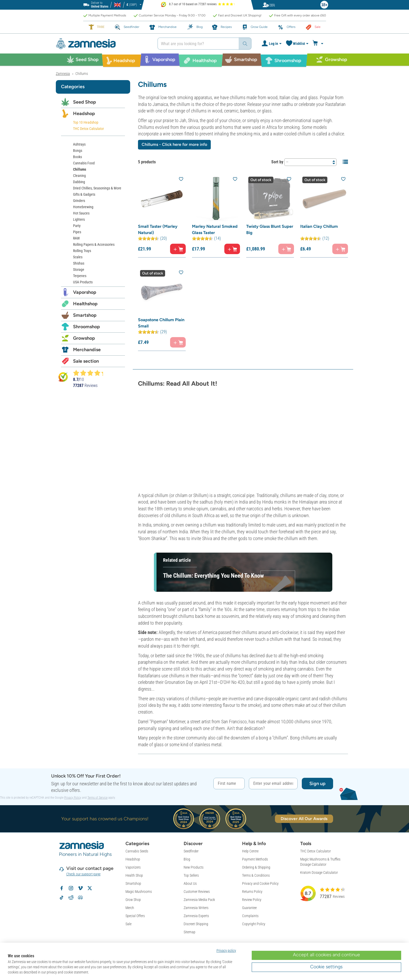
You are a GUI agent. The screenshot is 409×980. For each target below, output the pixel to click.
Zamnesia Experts (196, 916)
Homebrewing (83, 207)
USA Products (83, 282)
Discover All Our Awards (304, 819)
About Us (190, 883)
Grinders (79, 201)
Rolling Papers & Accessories (94, 244)
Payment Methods (255, 859)
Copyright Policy (254, 924)
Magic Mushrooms (139, 892)
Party (77, 226)
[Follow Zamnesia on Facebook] (62, 888)
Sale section (86, 361)
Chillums (80, 169)
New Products (194, 867)
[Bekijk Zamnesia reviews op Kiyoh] (63, 377)
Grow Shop (133, 900)
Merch (130, 908)
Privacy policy (226, 951)
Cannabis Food (84, 163)
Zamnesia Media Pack (199, 900)
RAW (76, 238)
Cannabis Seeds (137, 851)
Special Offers (135, 916)
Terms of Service (97, 798)
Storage (79, 270)
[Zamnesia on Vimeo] (80, 888)
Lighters (79, 219)
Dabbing (79, 182)
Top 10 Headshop (86, 122)
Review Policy (252, 900)
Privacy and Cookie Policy (260, 883)
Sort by (277, 162)
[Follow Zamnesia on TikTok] (62, 898)
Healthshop (85, 304)
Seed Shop (85, 102)
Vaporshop (85, 292)
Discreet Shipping (196, 924)
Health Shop (134, 875)
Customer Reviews (197, 892)
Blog (187, 859)
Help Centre (250, 851)
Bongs (78, 151)
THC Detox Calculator (88, 129)
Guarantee (249, 908)
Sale (128, 924)
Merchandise (87, 350)
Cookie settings (326, 967)
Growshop (84, 338)
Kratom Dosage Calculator (319, 873)
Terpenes (80, 276)
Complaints (250, 916)
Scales (78, 257)
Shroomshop (86, 327)
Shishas (79, 263)
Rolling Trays (82, 251)
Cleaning (79, 176)
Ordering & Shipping (256, 867)
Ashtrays (79, 144)
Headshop (84, 113)
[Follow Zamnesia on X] (90, 888)
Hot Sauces (81, 213)
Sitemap (190, 932)
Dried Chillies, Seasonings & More (97, 188)
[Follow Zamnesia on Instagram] (71, 888)
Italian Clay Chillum (319, 226)
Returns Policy (252, 892)
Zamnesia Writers (196, 908)
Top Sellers (191, 875)
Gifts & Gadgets (84, 194)
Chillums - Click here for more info (174, 144)
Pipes (77, 232)
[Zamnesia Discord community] (80, 898)
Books (77, 157)
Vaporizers (133, 867)
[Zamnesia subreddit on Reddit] (71, 898)
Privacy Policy (73, 798)
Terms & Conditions (256, 875)
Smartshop (85, 315)
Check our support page (83, 874)
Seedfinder (191, 851)
